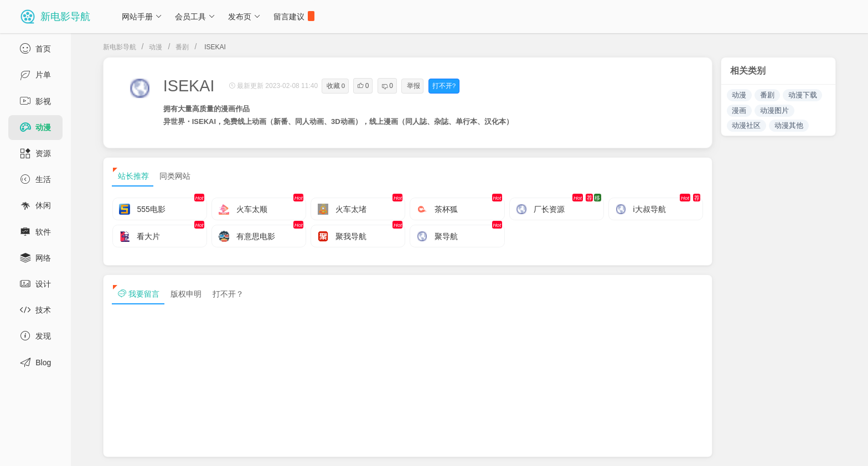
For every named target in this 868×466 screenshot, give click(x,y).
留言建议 (294, 16)
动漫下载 (803, 95)
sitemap (740, 448)
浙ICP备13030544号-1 (229, 448)
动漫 (156, 47)
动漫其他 (789, 125)
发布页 (244, 17)
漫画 (739, 110)
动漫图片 (774, 110)
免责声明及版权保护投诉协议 (660, 448)
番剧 (182, 47)
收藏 (336, 86)
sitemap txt (792, 448)
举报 (414, 86)
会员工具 (195, 17)
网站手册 (142, 17)
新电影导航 (120, 47)
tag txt (842, 448)
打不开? (444, 86)
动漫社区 (746, 125)
